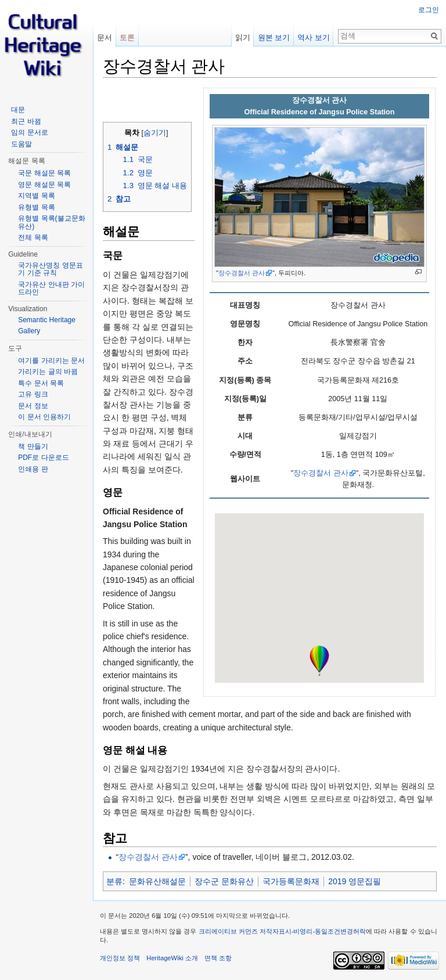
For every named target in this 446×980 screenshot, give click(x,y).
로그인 (429, 10)
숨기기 (155, 133)
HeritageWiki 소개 (172, 958)
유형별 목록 (36, 207)
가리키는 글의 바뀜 (48, 372)
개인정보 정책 (120, 958)
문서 (105, 37)
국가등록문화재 (291, 881)
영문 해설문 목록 (44, 185)
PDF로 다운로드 (43, 457)
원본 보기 (274, 37)
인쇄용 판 (33, 469)
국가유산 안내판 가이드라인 (51, 289)
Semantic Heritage (47, 320)
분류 (114, 881)
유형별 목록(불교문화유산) (51, 222)
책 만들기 (33, 446)
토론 (127, 37)
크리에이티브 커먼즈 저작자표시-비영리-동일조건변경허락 (283, 931)
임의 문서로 (29, 132)
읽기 (243, 37)
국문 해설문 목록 (44, 173)
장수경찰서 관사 (242, 273)
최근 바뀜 (26, 121)
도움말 (21, 144)
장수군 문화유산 (224, 881)
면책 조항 (218, 958)
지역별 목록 (36, 196)
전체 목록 (33, 237)
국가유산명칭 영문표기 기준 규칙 (50, 269)
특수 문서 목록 (41, 383)
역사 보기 (314, 37)
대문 (18, 110)
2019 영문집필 (355, 881)
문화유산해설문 (157, 881)
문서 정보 (33, 406)
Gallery (29, 331)
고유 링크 (33, 394)
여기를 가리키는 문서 (51, 361)
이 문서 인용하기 (44, 417)
